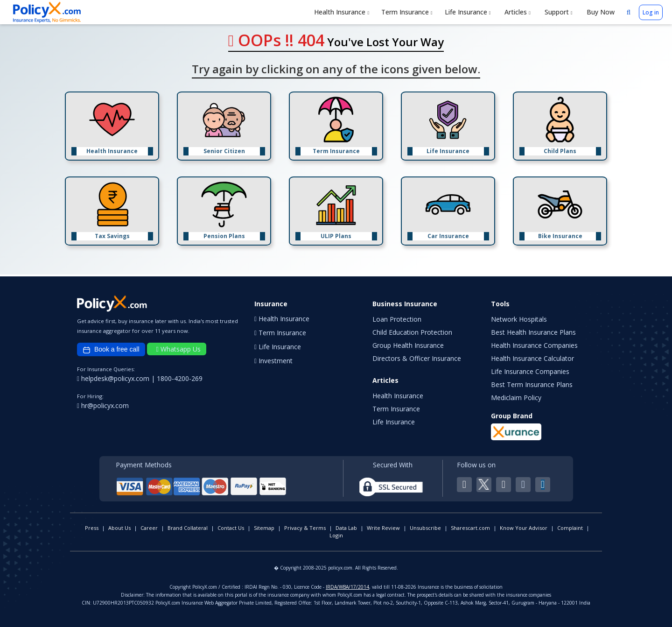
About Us (119, 528)
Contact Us (231, 528)
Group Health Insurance (408, 345)
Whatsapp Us (178, 349)
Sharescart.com (470, 528)
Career (149, 528)
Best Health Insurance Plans (533, 332)
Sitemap (264, 528)
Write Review (383, 528)
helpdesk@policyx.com (114, 378)
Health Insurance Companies (534, 345)
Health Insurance (342, 12)
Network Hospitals (519, 319)
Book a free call (111, 350)
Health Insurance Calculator (532, 358)
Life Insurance (468, 12)
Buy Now (600, 12)
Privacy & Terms (305, 528)
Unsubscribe (425, 528)
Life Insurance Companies (530, 371)
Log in (651, 12)
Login (336, 535)
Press (92, 528)
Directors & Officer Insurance (417, 358)
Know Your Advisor (524, 528)
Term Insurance (407, 12)
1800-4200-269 (180, 378)
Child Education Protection (412, 332)
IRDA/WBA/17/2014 (347, 587)
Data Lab (346, 528)
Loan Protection (397, 319)
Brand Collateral (188, 528)
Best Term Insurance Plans (532, 384)
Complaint (570, 528)
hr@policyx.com (103, 405)
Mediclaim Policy (516, 398)
